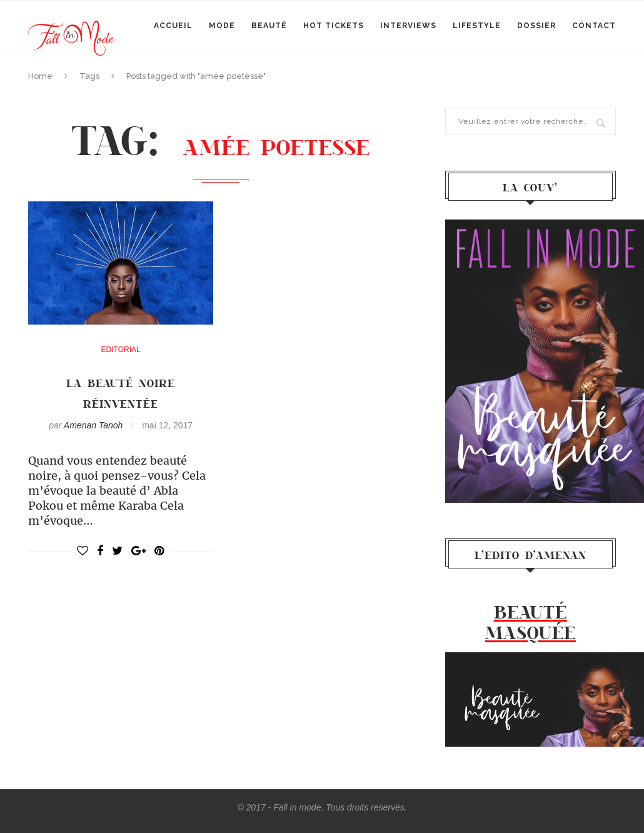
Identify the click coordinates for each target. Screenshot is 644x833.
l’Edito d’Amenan (531, 555)
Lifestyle (477, 26)
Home (40, 76)
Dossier (536, 26)
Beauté (269, 26)
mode (222, 26)
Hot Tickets (334, 26)
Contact (594, 26)
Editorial (121, 350)
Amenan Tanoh (93, 425)
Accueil (173, 26)
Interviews (408, 26)
